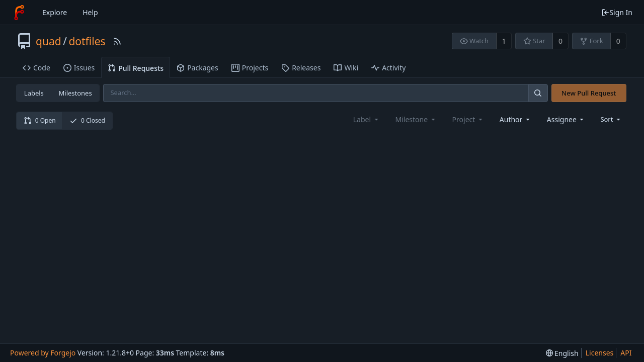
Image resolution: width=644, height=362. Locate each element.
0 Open (40, 120)
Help (90, 12)
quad (49, 41)
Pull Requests (136, 68)
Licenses (600, 353)
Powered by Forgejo (43, 353)
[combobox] (515, 119)
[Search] (538, 93)
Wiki (346, 68)
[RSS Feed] (117, 41)
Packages (197, 68)
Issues (79, 68)
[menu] (611, 119)
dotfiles (87, 41)
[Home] (19, 13)
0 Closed (87, 120)
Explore (55, 12)
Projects (250, 68)
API (626, 353)
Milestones (75, 93)
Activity (388, 68)
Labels (34, 93)
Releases (301, 68)
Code (36, 68)
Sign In (617, 12)
